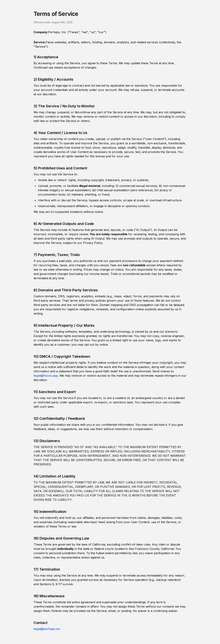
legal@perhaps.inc (47, 629)
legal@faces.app (46, 376)
